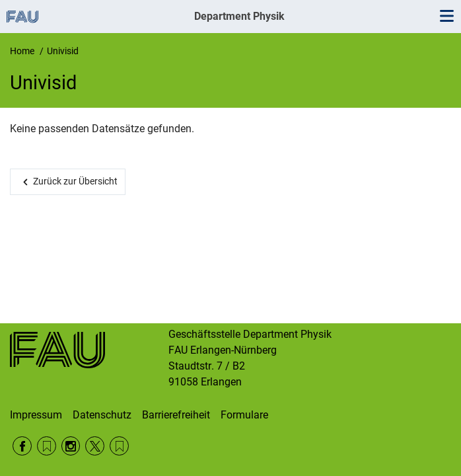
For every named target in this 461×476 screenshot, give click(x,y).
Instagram (71, 446)
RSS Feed (47, 446)
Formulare (244, 415)
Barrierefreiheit (176, 415)
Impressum (36, 415)
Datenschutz (102, 415)
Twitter (95, 446)
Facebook (22, 446)
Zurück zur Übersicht (75, 181)
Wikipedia (119, 446)
